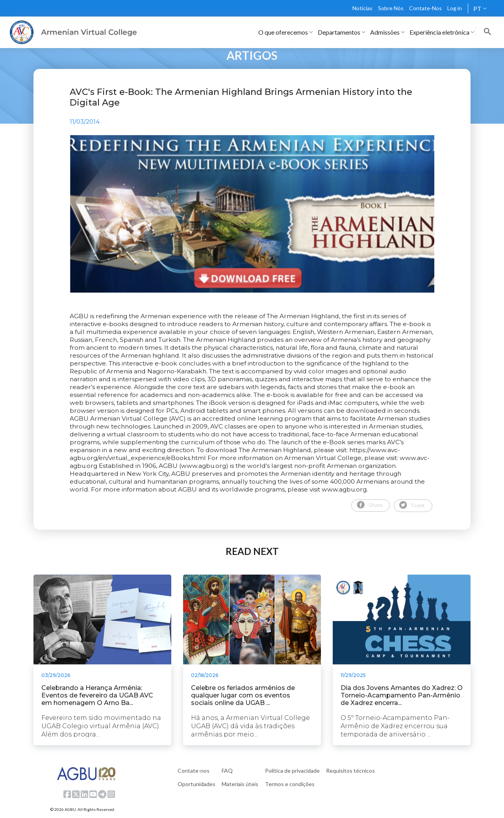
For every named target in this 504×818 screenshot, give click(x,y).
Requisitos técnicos (350, 771)
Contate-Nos (425, 8)
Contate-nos (194, 771)
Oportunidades (196, 784)
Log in (455, 8)
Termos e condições (290, 784)
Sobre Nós (391, 8)
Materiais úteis (240, 784)
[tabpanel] (252, 214)
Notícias (362, 8)
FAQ (227, 771)
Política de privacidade (292, 771)
